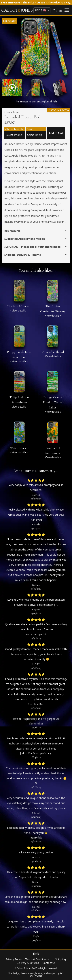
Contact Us (49, 963)
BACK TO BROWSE (58, 110)
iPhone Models (14, 129)
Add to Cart (56, 133)
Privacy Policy (14, 959)
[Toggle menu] (67, 10)
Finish (30, 129)
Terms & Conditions (37, 959)
